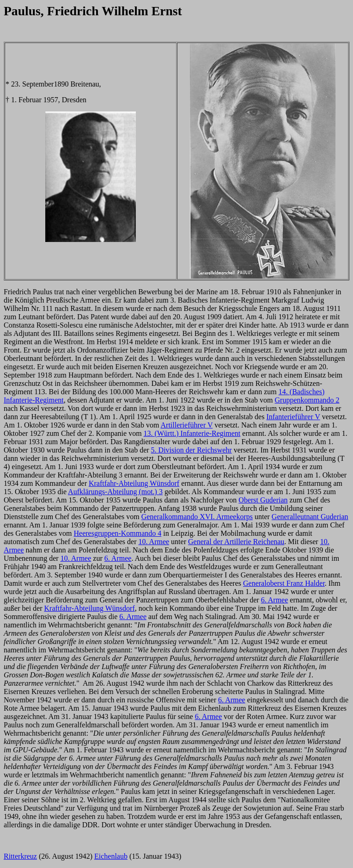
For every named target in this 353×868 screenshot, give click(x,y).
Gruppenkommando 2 (307, 400)
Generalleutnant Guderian (310, 517)
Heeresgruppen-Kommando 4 (118, 533)
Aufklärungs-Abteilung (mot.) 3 (115, 492)
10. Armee (154, 542)
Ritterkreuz (20, 856)
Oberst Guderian (263, 500)
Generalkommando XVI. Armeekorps (197, 517)
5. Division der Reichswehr (192, 450)
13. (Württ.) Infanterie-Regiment (192, 433)
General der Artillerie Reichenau (236, 542)
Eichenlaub (111, 856)
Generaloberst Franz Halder (284, 583)
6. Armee (118, 558)
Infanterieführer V (293, 417)
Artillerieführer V (187, 425)
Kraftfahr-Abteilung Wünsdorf (134, 483)
